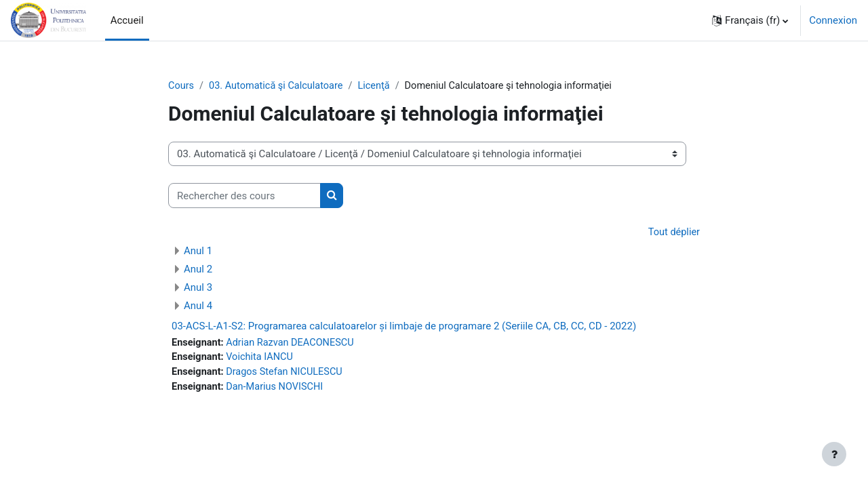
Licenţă (380, 86)
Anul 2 (198, 270)
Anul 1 (198, 251)
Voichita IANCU (262, 359)
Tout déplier (673, 233)
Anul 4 (198, 306)
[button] (750, 20)
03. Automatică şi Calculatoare (279, 86)
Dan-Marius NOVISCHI (278, 390)
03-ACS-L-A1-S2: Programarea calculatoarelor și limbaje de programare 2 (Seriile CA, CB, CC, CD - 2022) (404, 327)
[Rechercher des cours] (244, 196)
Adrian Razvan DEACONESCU (294, 344)
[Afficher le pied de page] (834, 454)
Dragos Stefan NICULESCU (288, 374)
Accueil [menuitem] (127, 20)
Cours (181, 86)
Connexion (833, 20)
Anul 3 (198, 288)
